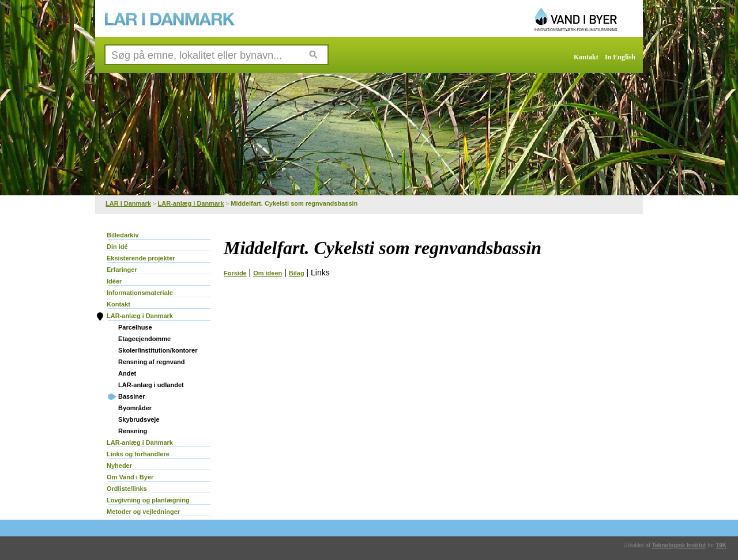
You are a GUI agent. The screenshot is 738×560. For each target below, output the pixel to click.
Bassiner (131, 396)
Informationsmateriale (140, 293)
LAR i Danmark (128, 203)
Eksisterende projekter (141, 258)
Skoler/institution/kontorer (158, 350)
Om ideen (268, 273)
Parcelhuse (135, 327)
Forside (235, 273)
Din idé (117, 247)
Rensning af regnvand (152, 362)
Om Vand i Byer (130, 477)
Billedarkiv (123, 235)
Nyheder (119, 466)
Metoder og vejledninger (143, 512)
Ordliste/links (127, 489)
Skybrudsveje (139, 419)
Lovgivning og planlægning (148, 500)
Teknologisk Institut (679, 545)
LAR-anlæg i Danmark (191, 203)
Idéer (114, 281)
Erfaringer (122, 270)
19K (721, 545)
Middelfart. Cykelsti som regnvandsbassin (294, 203)
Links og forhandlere (138, 454)
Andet (127, 373)
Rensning (133, 431)
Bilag (297, 273)
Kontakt (586, 57)
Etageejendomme (144, 339)
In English (620, 57)
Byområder (135, 408)
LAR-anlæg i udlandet (151, 385)
